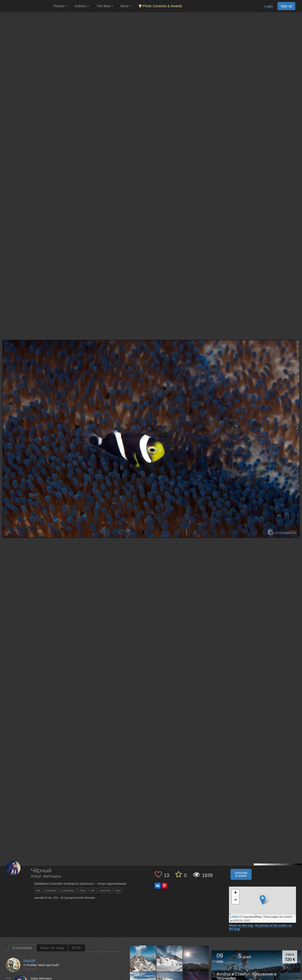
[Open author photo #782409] (170, 959)
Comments (22, 948)
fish (93, 890)
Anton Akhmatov (46, 877)
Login (269, 6)
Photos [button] (60, 6)
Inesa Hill (29, 961)
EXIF (77, 948)
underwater (68, 890)
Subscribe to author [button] (241, 874)
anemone (105, 890)
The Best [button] (105, 6)
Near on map (52, 948)
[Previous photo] (5, 427)
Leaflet (234, 917)
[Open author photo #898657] (143, 959)
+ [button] (236, 893)
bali (38, 890)
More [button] (126, 6)
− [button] (236, 900)
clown (83, 890)
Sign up (286, 6)
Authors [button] (82, 6)
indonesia (51, 890)
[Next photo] (297, 427)
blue (118, 890)
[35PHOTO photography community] (26, 6)
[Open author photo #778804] (196, 959)
